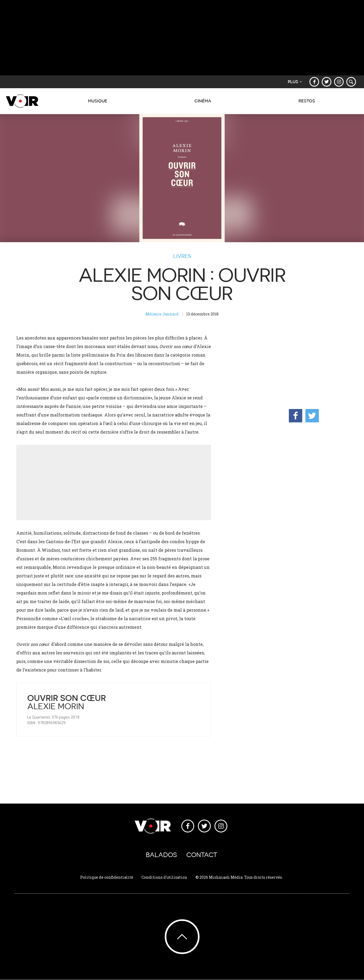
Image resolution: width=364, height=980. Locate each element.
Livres (182, 256)
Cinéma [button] (203, 104)
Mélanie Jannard (162, 314)
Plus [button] (295, 82)
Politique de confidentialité (107, 877)
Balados (161, 855)
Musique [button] (98, 104)
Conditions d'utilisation (164, 877)
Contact (202, 855)
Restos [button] (307, 104)
